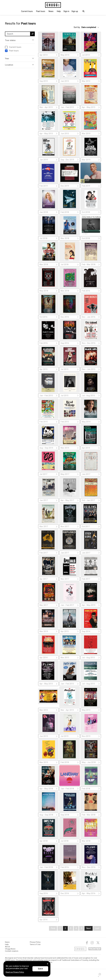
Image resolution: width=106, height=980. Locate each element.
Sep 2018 (69, 815)
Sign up (75, 11)
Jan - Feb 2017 (69, 605)
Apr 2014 (48, 55)
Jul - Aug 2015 (91, 396)
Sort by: (77, 27)
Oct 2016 (48, 317)
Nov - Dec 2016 (91, 343)
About (7, 947)
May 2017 (69, 474)
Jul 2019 (69, 736)
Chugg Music (10, 949)
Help (59, 11)
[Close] (48, 964)
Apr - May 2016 (91, 893)
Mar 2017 (48, 526)
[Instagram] (92, 943)
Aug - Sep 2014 (48, 448)
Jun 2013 (69, 134)
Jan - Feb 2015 (48, 396)
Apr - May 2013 (91, 107)
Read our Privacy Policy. (15, 972)
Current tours (27, 11)
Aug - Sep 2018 (48, 815)
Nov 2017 (69, 526)
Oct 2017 (91, 526)
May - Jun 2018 (91, 762)
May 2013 (91, 710)
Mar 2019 (91, 134)
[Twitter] (98, 943)
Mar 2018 (69, 238)
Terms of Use (35, 944)
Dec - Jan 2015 (91, 369)
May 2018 (48, 291)
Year (7, 59)
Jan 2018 (48, 212)
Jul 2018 (48, 238)
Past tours (41, 11)
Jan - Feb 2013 (69, 107)
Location (9, 65)
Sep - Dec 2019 (69, 160)
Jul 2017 (48, 474)
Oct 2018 (91, 212)
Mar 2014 (69, 448)
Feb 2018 (69, 212)
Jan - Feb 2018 (69, 789)
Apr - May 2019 (91, 605)
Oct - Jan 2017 (91, 500)
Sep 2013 (48, 81)
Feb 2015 (48, 422)
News (51, 11)
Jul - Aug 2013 (91, 658)
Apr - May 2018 (48, 789)
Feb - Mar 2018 (91, 264)
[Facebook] (87, 943)
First (53, 928)
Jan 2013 (69, 81)
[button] (66, 11)
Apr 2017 (48, 579)
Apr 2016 (48, 920)
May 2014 (69, 55)
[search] (32, 34)
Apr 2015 (48, 369)
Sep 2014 (91, 631)
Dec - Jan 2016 (91, 317)
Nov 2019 (91, 736)
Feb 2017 (48, 553)
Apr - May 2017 (69, 500)
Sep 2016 (69, 343)
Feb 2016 (91, 291)
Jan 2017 (91, 474)
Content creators (12, 951)
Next (89, 928)
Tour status (10, 40)
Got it (40, 969)
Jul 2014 (91, 55)
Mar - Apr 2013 (48, 107)
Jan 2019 (48, 160)
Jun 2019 (48, 736)
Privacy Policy (35, 942)
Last (97, 928)
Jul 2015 (69, 369)
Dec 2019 (69, 186)
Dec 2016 (69, 317)
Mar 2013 (91, 81)
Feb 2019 (48, 186)
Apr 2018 (48, 841)
